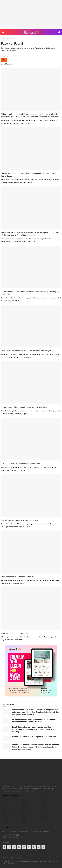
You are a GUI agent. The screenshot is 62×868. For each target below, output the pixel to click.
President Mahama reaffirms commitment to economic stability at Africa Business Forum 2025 (34, 720)
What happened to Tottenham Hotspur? (17, 577)
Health (24, 802)
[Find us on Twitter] (9, 847)
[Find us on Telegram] (34, 847)
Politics (25, 822)
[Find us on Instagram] (43, 847)
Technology (46, 816)
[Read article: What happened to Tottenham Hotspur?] (31, 552)
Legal (24, 811)
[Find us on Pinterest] (29, 847)
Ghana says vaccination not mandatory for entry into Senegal (26, 351)
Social (44, 808)
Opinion (25, 819)
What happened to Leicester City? (15, 633)
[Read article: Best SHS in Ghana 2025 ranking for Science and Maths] (7, 738)
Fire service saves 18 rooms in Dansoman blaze (20, 464)
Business (6, 802)
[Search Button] (59, 32)
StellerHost (12, 863)
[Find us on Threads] (24, 847)
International (27, 808)
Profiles (44, 799)
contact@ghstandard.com (15, 837)
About (4, 858)
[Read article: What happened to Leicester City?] (31, 609)
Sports (44, 814)
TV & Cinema (46, 819)
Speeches (45, 811)
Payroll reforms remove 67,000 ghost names (19, 520)
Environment (7, 816)
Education (6, 811)
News (24, 816)
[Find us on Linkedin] (19, 847)
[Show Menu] (3, 32)
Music (24, 814)
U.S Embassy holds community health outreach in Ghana (24, 407)
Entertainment (7, 814)
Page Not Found (10, 38)
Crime (5, 805)
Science (44, 802)
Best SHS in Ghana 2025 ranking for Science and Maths (34, 737)
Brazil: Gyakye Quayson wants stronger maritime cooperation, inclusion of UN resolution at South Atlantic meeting (35, 729)
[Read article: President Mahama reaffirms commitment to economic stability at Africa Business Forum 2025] (7, 721)
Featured (6, 822)
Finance (25, 799)
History (25, 805)
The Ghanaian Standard (13, 861)
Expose (5, 819)
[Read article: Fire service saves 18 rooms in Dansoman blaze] (31, 439)
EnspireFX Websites (51, 861)
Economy (6, 808)
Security (45, 805)
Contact (11, 858)
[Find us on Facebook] (4, 847)
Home (3, 38)
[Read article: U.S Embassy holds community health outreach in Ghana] (31, 383)
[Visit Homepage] (31, 32)
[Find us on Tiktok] (39, 847)
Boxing (5, 799)
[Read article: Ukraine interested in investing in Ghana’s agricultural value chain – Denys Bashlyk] (31, 149)
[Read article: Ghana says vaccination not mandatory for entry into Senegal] (31, 326)
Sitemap (19, 858)
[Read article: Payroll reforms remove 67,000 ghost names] (31, 496)
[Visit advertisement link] (31, 671)
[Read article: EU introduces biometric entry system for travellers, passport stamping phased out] (31, 267)
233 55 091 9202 (13, 835)
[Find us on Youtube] (14, 847)
